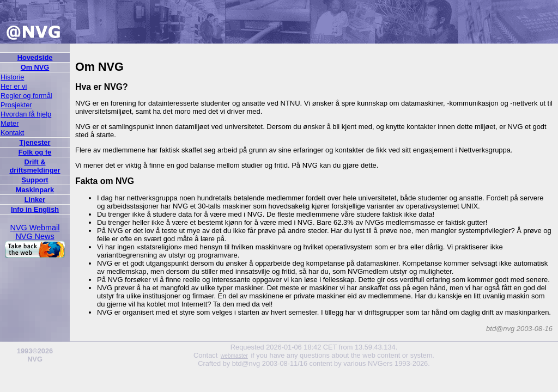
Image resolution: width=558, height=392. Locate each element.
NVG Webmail (35, 228)
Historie (12, 77)
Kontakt (12, 133)
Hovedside (35, 57)
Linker (35, 200)
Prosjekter (16, 105)
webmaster (234, 356)
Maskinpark (35, 190)
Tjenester (35, 142)
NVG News (35, 236)
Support (35, 180)
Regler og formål (26, 96)
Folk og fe (35, 152)
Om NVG (35, 67)
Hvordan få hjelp (26, 114)
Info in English (35, 209)
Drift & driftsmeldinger (35, 166)
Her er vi (14, 86)
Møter (10, 123)
